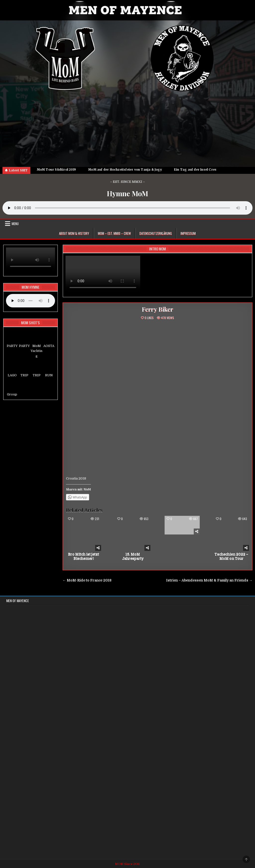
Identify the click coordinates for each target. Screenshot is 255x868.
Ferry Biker (158, 309)
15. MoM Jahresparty (133, 556)
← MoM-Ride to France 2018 (87, 580)
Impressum (188, 233)
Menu (15, 224)
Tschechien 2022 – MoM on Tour (231, 556)
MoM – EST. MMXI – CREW (114, 233)
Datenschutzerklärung (156, 233)
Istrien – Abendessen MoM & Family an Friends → (209, 580)
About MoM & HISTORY (74, 233)
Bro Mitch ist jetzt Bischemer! (84, 556)
